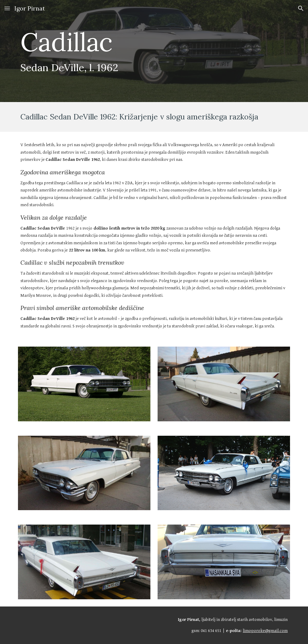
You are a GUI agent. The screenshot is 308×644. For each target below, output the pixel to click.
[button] (7, 8)
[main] (131, 51)
